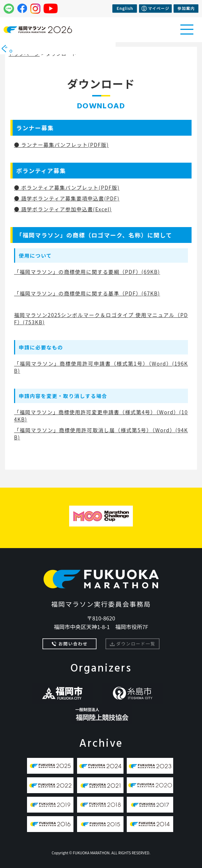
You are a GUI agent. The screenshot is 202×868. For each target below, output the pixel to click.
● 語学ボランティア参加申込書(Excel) (63, 209)
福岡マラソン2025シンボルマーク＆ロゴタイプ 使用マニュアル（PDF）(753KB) (101, 318)
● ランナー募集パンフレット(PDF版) (61, 145)
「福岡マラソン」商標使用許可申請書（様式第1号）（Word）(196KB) (101, 367)
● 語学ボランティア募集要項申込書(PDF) (67, 198)
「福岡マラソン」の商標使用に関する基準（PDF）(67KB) (87, 293)
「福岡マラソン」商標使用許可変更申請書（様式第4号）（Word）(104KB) (101, 416)
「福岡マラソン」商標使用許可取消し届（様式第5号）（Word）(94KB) (101, 434)
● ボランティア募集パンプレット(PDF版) (67, 187)
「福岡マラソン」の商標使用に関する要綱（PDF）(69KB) (87, 272)
